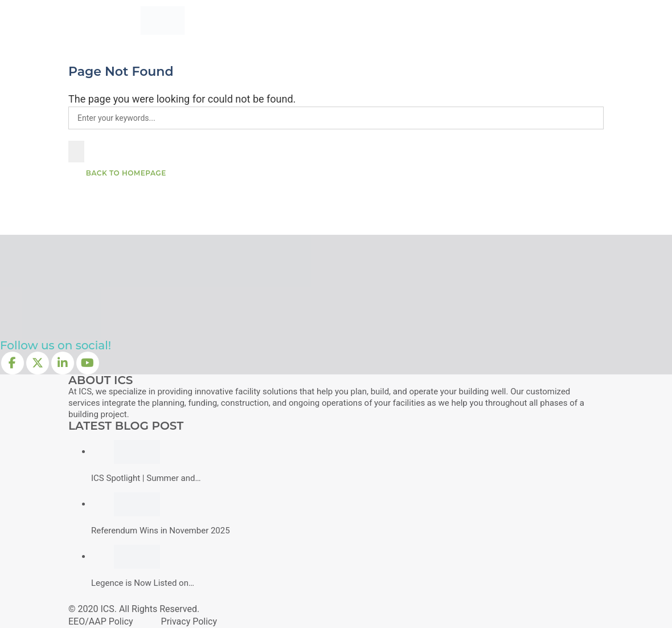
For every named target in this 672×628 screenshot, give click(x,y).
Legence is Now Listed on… (143, 583)
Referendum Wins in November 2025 (161, 531)
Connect (548, 20)
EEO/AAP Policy (101, 621)
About (416, 20)
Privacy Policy (189, 621)
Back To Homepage (125, 173)
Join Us (503, 20)
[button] (661, 127)
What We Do (306, 20)
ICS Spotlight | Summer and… (146, 478)
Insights (458, 20)
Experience (367, 20)
